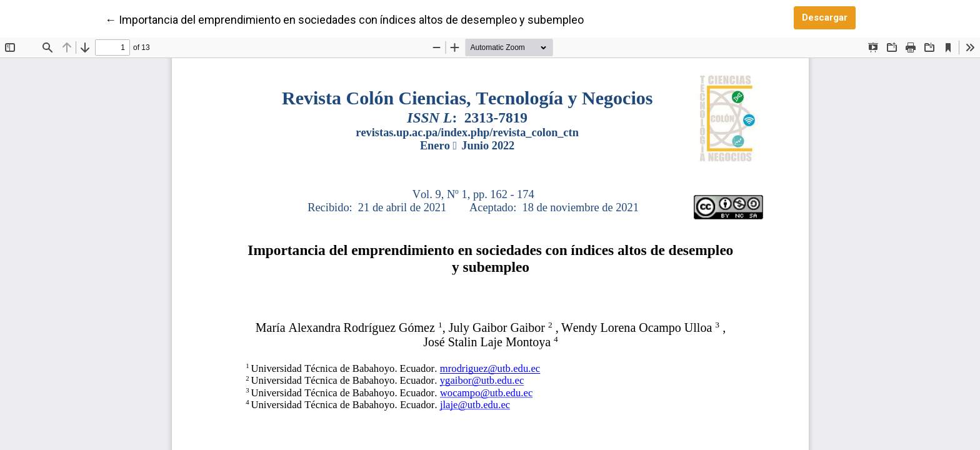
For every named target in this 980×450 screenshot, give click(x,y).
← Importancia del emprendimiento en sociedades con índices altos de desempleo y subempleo (344, 19)
